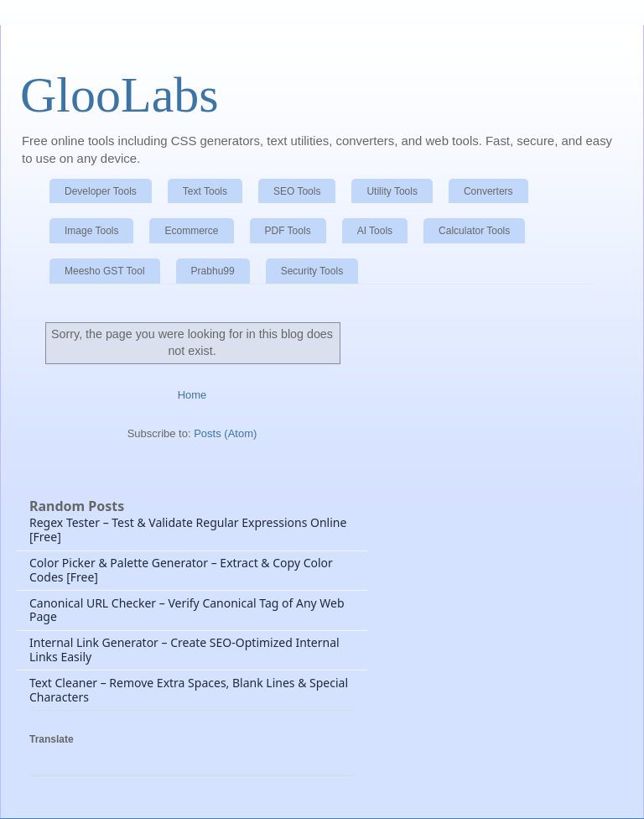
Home (192, 395)
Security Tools (312, 271)
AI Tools (375, 231)
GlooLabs (119, 95)
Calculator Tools (474, 231)
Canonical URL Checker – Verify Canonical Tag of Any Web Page (187, 610)
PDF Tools (288, 231)
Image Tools (91, 231)
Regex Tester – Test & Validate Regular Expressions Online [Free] (188, 529)
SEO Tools (297, 191)
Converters (488, 191)
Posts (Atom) (225, 433)
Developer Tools (101, 191)
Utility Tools (392, 191)
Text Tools (205, 191)
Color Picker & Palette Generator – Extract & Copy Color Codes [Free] (181, 570)
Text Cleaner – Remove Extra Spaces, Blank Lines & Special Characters (189, 690)
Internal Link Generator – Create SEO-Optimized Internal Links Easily (184, 649)
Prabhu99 (213, 271)
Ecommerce (191, 231)
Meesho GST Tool (105, 271)
